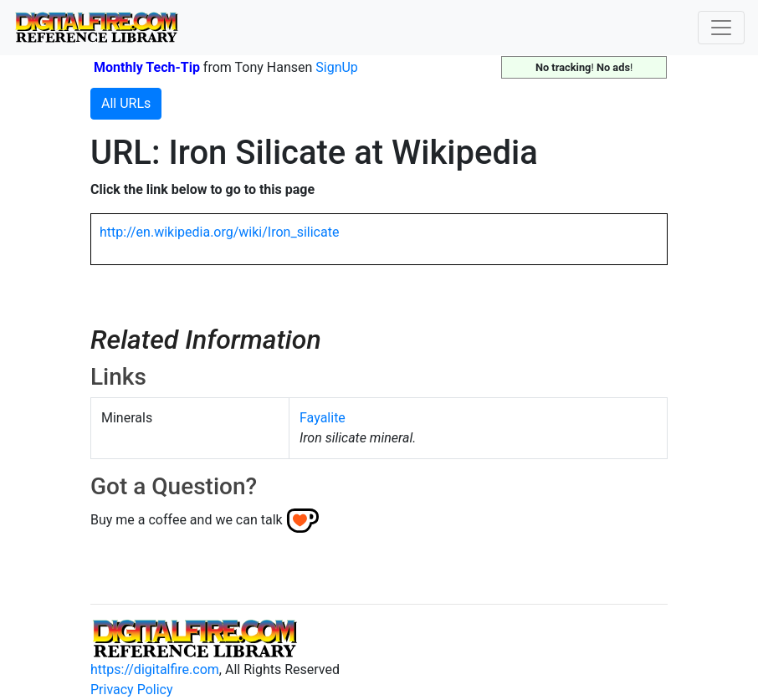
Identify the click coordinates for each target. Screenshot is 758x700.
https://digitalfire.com (155, 669)
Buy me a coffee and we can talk (187, 520)
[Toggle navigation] (721, 28)
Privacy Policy (132, 690)
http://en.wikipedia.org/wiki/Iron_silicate (219, 232)
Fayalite (323, 418)
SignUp (337, 67)
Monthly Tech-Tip (147, 67)
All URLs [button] (126, 103)
